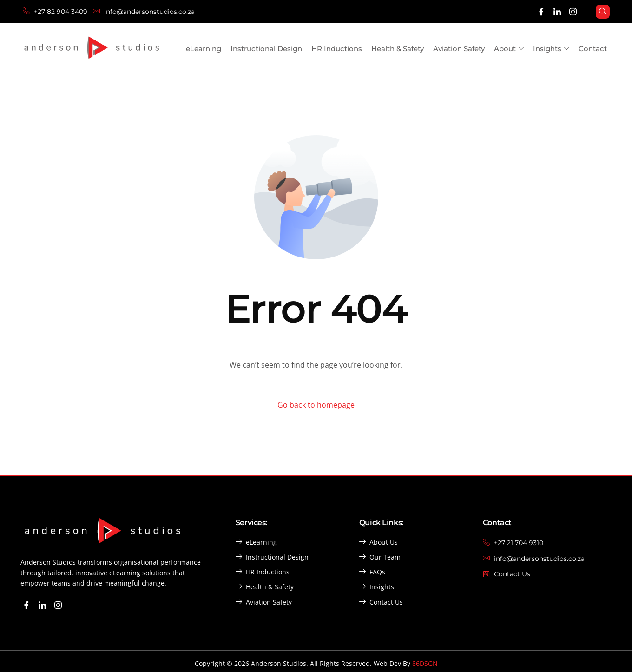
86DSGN (425, 663)
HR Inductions (337, 49)
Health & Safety (398, 49)
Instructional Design (266, 49)
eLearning (204, 49)
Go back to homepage (316, 405)
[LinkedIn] (557, 12)
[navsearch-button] (603, 12)
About (509, 49)
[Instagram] (573, 12)
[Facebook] (541, 12)
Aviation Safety (459, 49)
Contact (593, 49)
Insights (551, 49)
